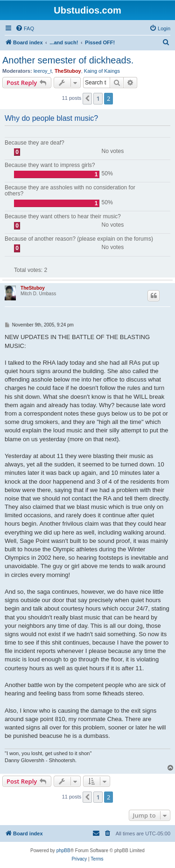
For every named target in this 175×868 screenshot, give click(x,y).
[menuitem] (25, 28)
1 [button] (98, 98)
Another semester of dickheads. (68, 60)
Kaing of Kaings (102, 71)
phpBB (63, 851)
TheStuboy (68, 71)
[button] (87, 98)
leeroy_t (43, 71)
